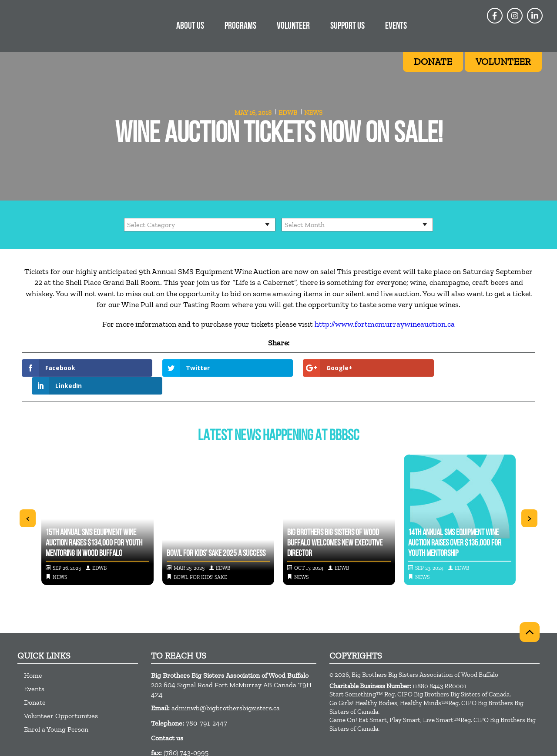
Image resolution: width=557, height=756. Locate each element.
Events (396, 26)
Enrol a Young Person (56, 711)
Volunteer (293, 26)
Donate (35, 684)
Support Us (347, 26)
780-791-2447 (206, 705)
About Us (190, 26)
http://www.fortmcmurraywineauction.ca (385, 324)
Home (33, 657)
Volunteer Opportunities (61, 698)
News (313, 113)
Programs (240, 26)
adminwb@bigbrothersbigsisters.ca (226, 690)
